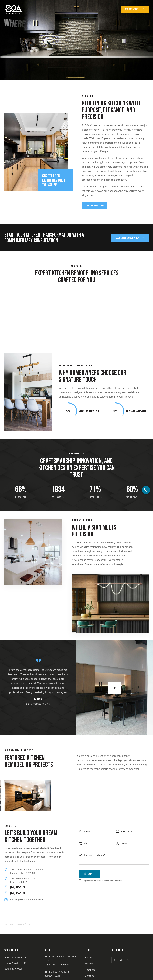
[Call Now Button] (146, 490)
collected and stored (113, 881)
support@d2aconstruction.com (26, 900)
